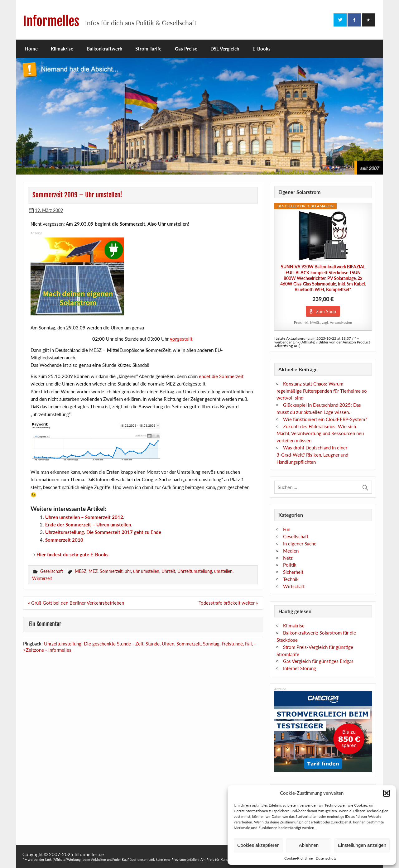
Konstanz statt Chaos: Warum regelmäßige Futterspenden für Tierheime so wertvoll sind (322, 391)
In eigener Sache (300, 544)
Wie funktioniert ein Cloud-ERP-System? (325, 419)
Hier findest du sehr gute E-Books (72, 554)
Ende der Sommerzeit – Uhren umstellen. (89, 525)
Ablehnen (309, 845)
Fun (287, 529)
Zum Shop (326, 312)
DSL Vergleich (225, 49)
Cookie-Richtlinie (298, 858)
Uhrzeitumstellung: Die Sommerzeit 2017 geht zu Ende (103, 532)
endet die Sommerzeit (221, 376)
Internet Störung (300, 668)
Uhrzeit (168, 571)
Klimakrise (62, 49)
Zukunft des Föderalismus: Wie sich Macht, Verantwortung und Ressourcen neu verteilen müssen (320, 434)
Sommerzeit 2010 (64, 540)
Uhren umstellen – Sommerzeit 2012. (85, 517)
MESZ (81, 571)
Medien (291, 551)
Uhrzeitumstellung (195, 571)
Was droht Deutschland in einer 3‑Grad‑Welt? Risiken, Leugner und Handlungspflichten (312, 455)
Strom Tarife (148, 49)
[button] (387, 793)
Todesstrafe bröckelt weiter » (228, 603)
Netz (288, 558)
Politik (290, 565)
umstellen (223, 571)
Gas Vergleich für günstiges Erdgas (318, 661)
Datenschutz (326, 858)
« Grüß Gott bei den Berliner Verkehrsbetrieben (76, 603)
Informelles (51, 21)
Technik (291, 579)
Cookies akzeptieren (258, 845)
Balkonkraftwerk (104, 49)
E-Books (262, 49)
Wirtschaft (294, 586)
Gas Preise (186, 49)
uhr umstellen (146, 571)
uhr (128, 571)
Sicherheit (293, 572)
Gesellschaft (52, 571)
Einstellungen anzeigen (362, 845)
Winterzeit (42, 578)
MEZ (93, 571)
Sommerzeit (111, 571)
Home (31, 49)
